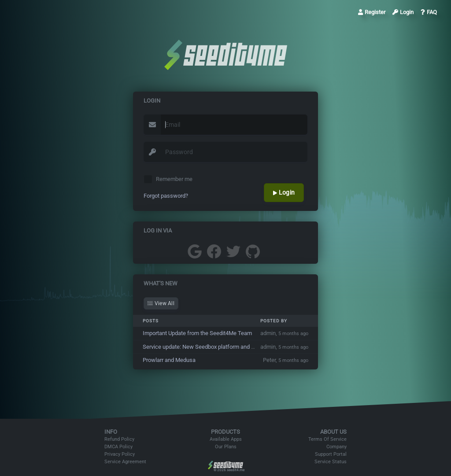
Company (336, 447)
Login (403, 12)
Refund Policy (119, 439)
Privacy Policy (120, 454)
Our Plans (226, 447)
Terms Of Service (327, 439)
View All (161, 303)
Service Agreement (125, 462)
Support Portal (331, 454)
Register (372, 12)
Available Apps (226, 439)
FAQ (429, 12)
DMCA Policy (118, 447)
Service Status (331, 462)
